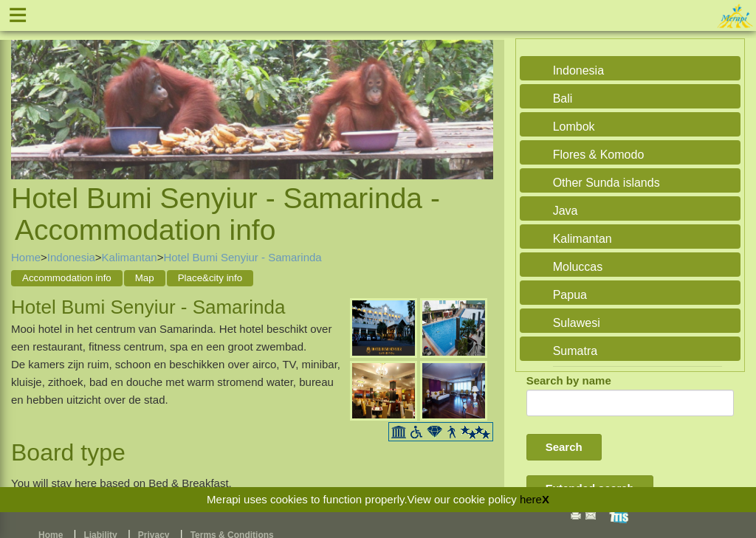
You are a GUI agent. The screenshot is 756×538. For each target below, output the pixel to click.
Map (145, 278)
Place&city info (210, 278)
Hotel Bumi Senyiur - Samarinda (242, 257)
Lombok (574, 127)
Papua (570, 295)
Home (26, 257)
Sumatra (575, 351)
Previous (26, 93)
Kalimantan (130, 257)
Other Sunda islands (606, 183)
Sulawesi (577, 323)
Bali (563, 99)
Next (478, 93)
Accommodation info (67, 278)
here (531, 499)
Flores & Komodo (599, 155)
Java (566, 211)
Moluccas (578, 267)
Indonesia (71, 257)
